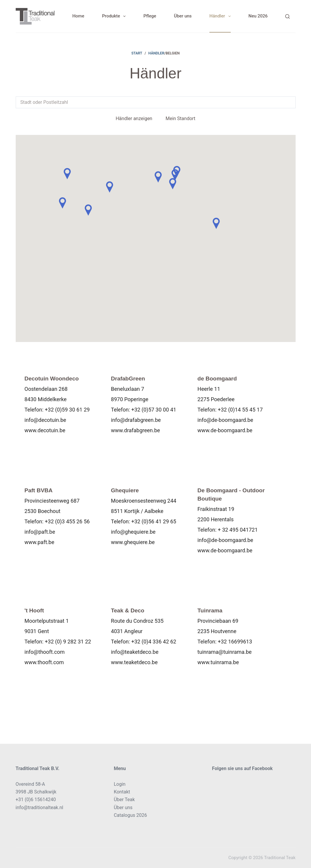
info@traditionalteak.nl (40, 808)
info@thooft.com (45, 654)
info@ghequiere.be (133, 533)
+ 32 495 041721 (238, 531)
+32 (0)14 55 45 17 (240, 410)
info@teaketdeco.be (135, 654)
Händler (221, 16)
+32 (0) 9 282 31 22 (68, 643)
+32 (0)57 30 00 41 (154, 410)
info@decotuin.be (45, 420)
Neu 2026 (258, 16)
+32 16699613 (235, 643)
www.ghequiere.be (133, 543)
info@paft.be (40, 533)
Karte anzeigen (47, 448)
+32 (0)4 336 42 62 (154, 643)
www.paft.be (40, 543)
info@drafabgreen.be (136, 420)
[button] (67, 174)
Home (78, 16)
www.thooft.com (44, 664)
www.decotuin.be (45, 430)
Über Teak (124, 800)
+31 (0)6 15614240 (36, 800)
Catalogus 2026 (130, 815)
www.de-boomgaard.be (225, 430)
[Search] (287, 16)
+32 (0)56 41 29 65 (154, 522)
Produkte (115, 16)
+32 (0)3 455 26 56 (67, 522)
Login (120, 784)
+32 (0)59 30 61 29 (67, 410)
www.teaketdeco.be (134, 664)
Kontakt (122, 792)
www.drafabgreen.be (136, 430)
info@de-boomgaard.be (225, 420)
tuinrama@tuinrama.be (225, 654)
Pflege (150, 16)
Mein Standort (181, 118)
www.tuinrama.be (218, 664)
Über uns (183, 16)
